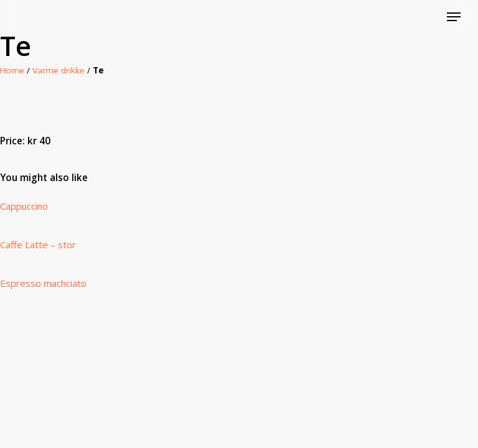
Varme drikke (59, 70)
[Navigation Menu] (454, 17)
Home (12, 70)
